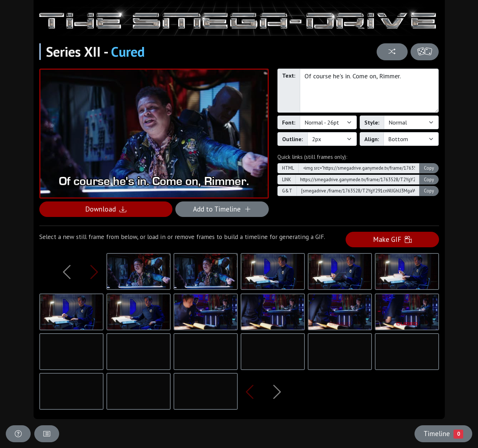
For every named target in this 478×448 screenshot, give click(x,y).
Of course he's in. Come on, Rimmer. (369, 91)
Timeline (443, 434)
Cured (128, 52)
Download (106, 209)
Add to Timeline (222, 209)
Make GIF (392, 239)
